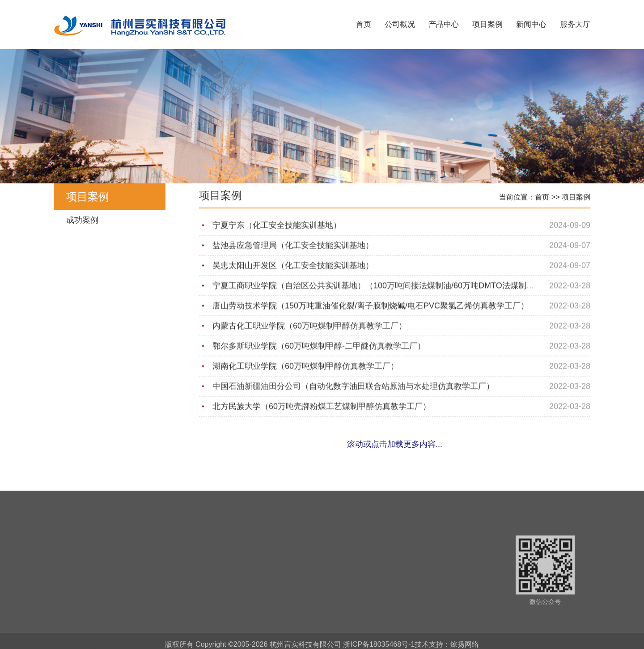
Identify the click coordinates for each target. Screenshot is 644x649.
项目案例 (487, 24)
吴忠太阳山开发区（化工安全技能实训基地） (293, 266)
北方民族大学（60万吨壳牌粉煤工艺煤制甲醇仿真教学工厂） (322, 407)
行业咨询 (216, 581)
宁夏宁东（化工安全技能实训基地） (277, 226)
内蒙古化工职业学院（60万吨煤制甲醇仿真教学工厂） (309, 327)
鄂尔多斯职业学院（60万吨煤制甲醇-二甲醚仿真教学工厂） (319, 347)
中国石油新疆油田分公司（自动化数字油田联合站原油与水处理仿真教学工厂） (353, 387)
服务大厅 (575, 24)
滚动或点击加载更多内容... (395, 444)
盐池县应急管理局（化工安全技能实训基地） (293, 246)
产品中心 (444, 24)
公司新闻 (216, 568)
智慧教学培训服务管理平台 (91, 595)
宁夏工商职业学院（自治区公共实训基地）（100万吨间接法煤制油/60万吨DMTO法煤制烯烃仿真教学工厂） (406, 286)
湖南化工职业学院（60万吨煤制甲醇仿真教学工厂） (305, 367)
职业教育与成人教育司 (85, 635)
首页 (364, 24)
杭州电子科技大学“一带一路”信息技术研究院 (115, 581)
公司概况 (400, 24)
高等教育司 (69, 622)
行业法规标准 (222, 594)
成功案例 (82, 220)
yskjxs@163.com (316, 628)
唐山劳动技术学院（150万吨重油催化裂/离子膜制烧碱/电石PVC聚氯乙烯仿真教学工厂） (371, 306)
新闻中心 (531, 24)
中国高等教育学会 (79, 608)
